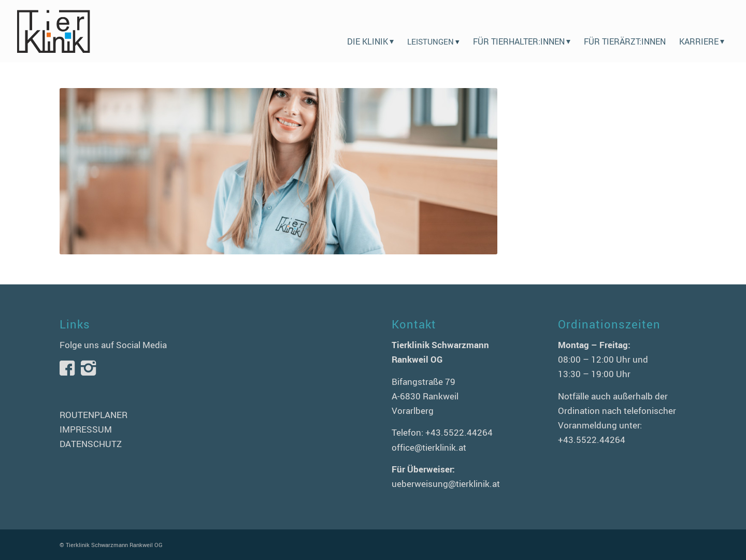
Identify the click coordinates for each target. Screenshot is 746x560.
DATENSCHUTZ (91, 444)
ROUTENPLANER (94, 415)
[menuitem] (370, 31)
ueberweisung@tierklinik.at (446, 484)
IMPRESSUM (86, 429)
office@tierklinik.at (429, 447)
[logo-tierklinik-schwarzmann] (53, 31)
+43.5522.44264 (459, 432)
